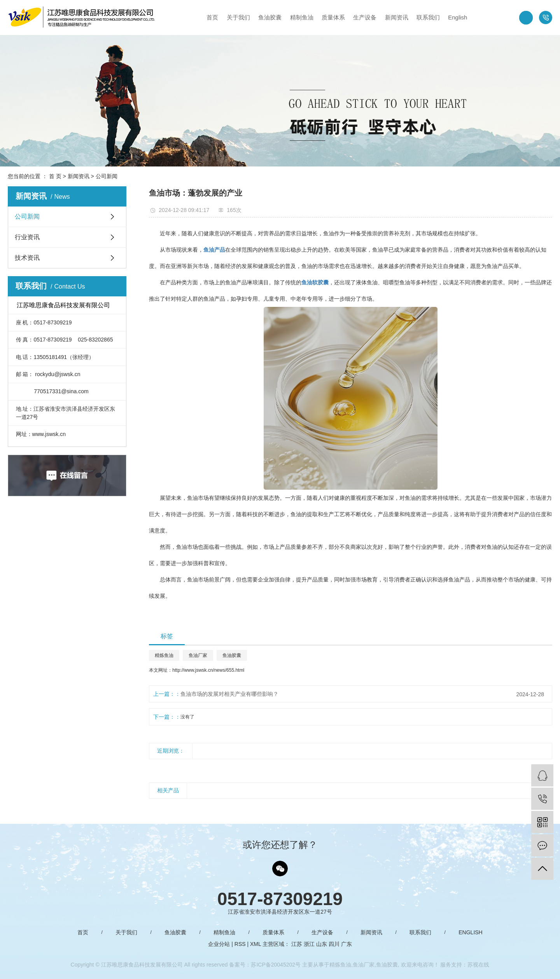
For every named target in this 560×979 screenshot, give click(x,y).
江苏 (297, 944)
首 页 (55, 176)
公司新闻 (107, 176)
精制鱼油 (302, 17)
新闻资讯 (397, 17)
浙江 (309, 944)
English (458, 17)
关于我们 (238, 17)
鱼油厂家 (198, 655)
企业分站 (219, 944)
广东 (346, 944)
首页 (212, 17)
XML (255, 944)
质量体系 (333, 17)
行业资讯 (27, 237)
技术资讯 (27, 258)
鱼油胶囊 (270, 17)
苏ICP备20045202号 (276, 965)
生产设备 (365, 17)
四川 (334, 944)
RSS (240, 944)
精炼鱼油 (164, 655)
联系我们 (428, 17)
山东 (322, 944)
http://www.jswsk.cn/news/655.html (208, 670)
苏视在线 (478, 965)
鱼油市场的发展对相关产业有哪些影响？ (229, 694)
